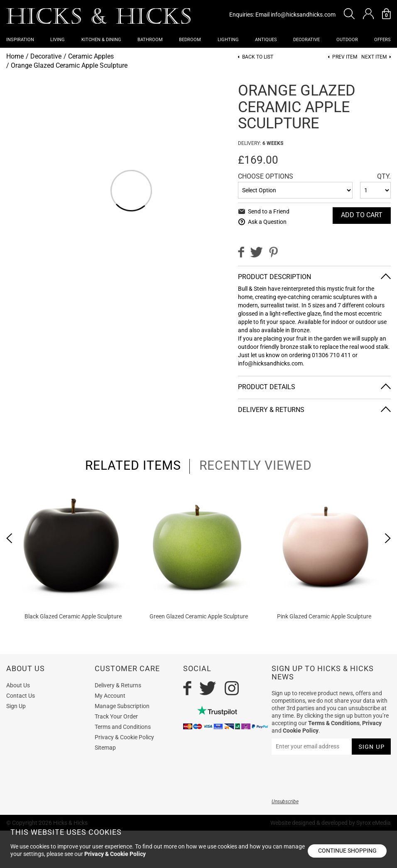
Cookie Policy (301, 731)
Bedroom (190, 40)
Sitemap (105, 748)
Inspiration (20, 40)
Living (58, 40)
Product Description (274, 277)
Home (15, 56)
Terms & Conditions (334, 723)
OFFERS (382, 40)
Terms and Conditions (123, 727)
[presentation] (9, 538)
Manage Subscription (122, 706)
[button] (349, 14)
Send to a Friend (269, 211)
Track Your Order (116, 716)
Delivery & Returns (271, 410)
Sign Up (16, 706)
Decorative (306, 40)
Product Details (267, 387)
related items (133, 466)
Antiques (266, 40)
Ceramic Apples (91, 56)
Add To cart (362, 215)
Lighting (228, 40)
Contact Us (21, 696)
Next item (374, 57)
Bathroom (150, 40)
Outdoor (347, 40)
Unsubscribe (285, 802)
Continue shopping (347, 851)
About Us (18, 685)
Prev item (345, 57)
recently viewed (256, 466)
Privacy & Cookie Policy (124, 737)
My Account (110, 696)
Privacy (372, 723)
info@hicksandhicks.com (303, 15)
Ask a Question (267, 222)
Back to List (258, 57)
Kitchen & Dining (101, 40)
